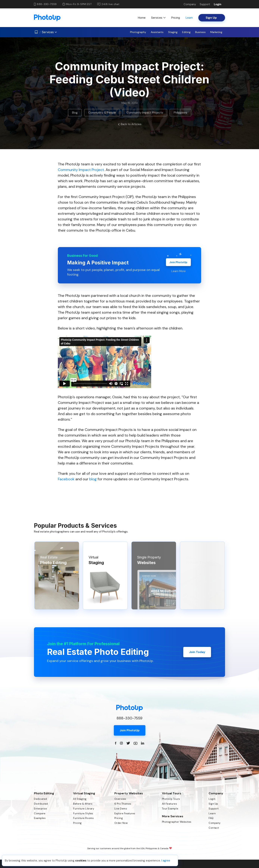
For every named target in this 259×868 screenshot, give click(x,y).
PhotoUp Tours (171, 799)
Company (190, 4)
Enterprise (40, 809)
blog (93, 479)
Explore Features (125, 813)
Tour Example (170, 809)
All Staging (80, 799)
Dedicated (40, 799)
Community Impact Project (81, 170)
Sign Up (213, 804)
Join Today (197, 652)
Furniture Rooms (83, 818)
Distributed (41, 804)
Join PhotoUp (178, 262)
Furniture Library (84, 809)
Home (142, 18)
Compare (40, 813)
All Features (169, 804)
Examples (40, 818)
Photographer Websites (177, 822)
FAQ (211, 818)
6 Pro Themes (123, 804)
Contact (214, 828)
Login (218, 4)
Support (205, 4)
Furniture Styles (83, 813)
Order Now (121, 823)
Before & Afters (83, 804)
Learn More (178, 271)
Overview (120, 799)
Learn (189, 18)
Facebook (66, 479)
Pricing (175, 18)
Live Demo (121, 809)
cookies (81, 861)
